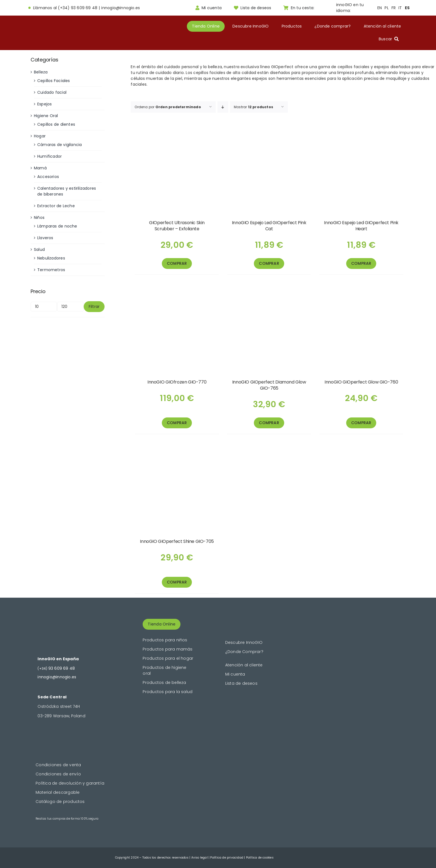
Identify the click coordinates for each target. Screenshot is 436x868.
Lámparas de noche (57, 226)
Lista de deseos (241, 683)
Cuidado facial (52, 92)
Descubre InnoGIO (244, 642)
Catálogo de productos (60, 802)
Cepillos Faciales (54, 81)
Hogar (40, 136)
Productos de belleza (164, 682)
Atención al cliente (244, 665)
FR (394, 8)
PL (387, 8)
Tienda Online (162, 624)
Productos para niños (165, 640)
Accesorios (48, 177)
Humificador (49, 156)
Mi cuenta (235, 674)
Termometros (51, 270)
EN (380, 8)
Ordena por (168, 107)
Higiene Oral (46, 116)
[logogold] (56, 29)
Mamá (40, 168)
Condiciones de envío (58, 774)
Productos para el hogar (168, 658)
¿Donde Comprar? (244, 652)
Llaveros (45, 238)
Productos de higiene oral (164, 670)
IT (400, 8)
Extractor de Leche (56, 206)
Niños (39, 217)
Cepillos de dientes (56, 124)
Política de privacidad (227, 858)
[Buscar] (390, 39)
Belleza (41, 72)
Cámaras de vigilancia (60, 145)
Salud (39, 249)
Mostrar (253, 107)
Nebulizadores (51, 258)
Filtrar (94, 306)
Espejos (44, 104)
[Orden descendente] (223, 107)
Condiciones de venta (58, 765)
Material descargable (58, 792)
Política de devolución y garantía (70, 783)
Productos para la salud (168, 692)
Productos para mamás (168, 649)
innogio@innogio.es (121, 8)
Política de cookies (260, 858)
